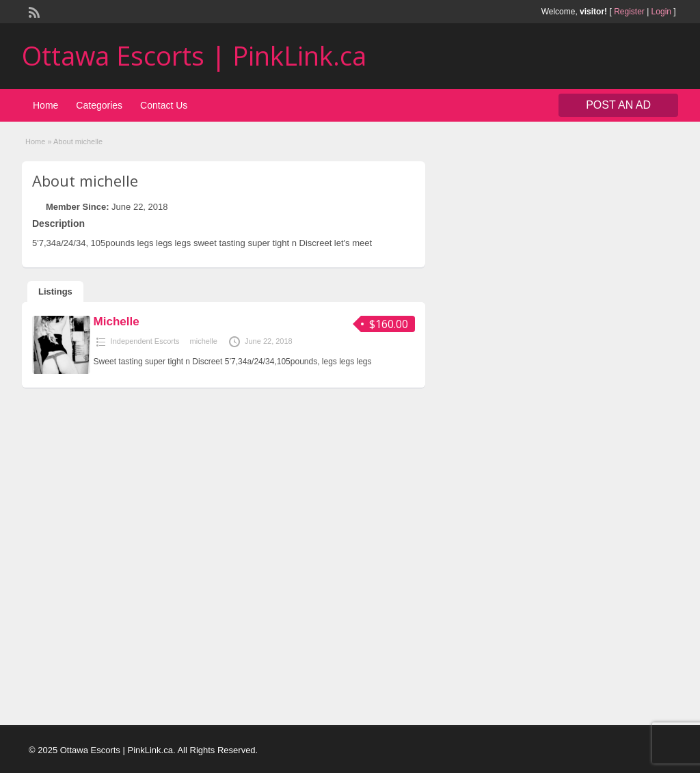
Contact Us (164, 105)
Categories (99, 105)
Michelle (117, 322)
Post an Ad (618, 105)
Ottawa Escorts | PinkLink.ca (194, 55)
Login (661, 12)
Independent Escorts (145, 341)
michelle (204, 341)
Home (45, 105)
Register (629, 12)
